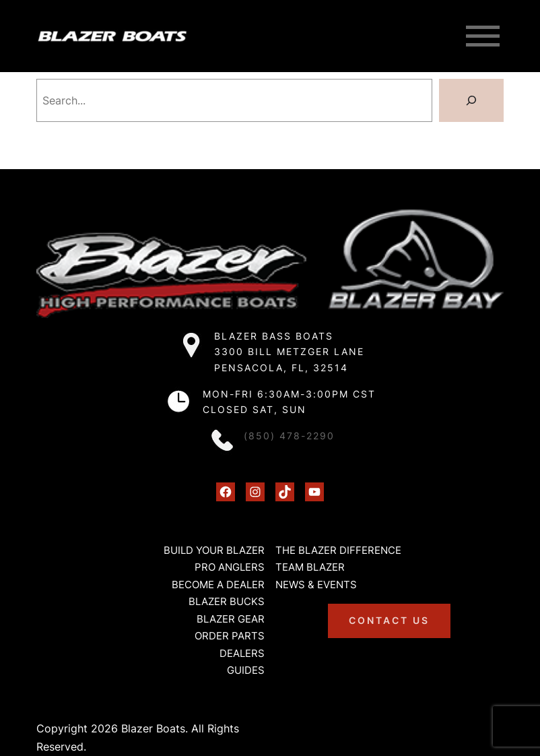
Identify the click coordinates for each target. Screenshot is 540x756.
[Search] (471, 100)
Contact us (389, 620)
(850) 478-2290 (289, 436)
